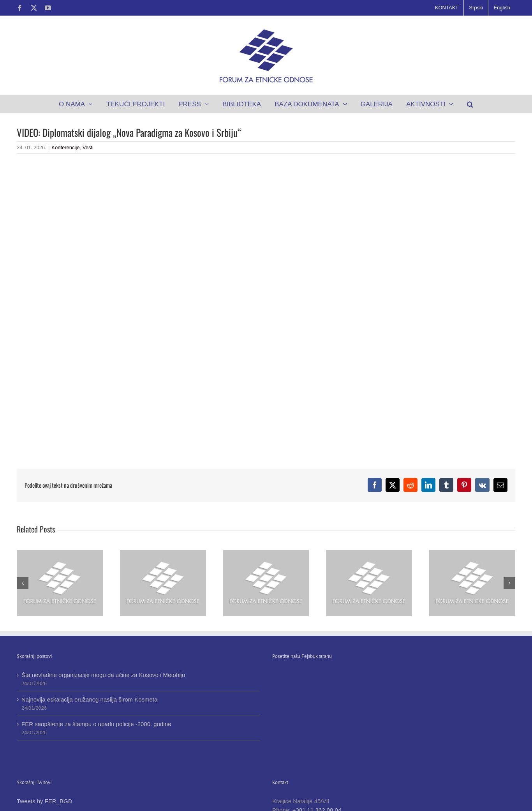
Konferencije (65, 147)
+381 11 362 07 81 (310, 781)
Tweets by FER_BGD (45, 763)
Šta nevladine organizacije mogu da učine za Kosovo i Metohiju (103, 675)
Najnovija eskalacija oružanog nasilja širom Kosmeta (89, 699)
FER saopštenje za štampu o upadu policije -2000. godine (96, 724)
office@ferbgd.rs (312, 789)
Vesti (88, 147)
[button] (470, 104)
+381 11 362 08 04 (317, 772)
